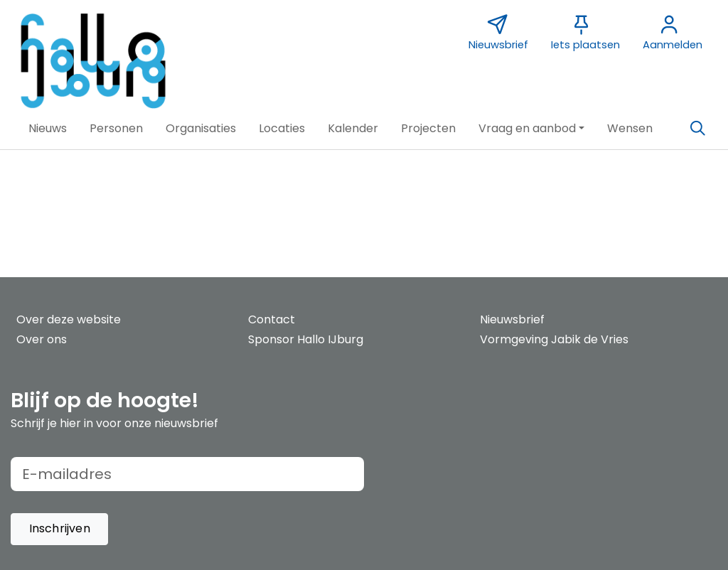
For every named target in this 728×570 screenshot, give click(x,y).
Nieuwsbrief (512, 319)
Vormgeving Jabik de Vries (554, 339)
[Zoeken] (697, 129)
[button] (48, 129)
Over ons (42, 339)
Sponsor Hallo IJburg (306, 339)
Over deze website (69, 319)
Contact (272, 319)
